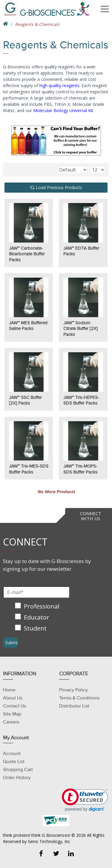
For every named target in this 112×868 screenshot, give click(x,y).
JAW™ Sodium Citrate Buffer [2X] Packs (80, 329)
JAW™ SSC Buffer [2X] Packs (25, 400)
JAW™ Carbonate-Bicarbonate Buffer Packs (27, 254)
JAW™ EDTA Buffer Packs (81, 251)
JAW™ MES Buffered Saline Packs (28, 326)
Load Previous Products (59, 187)
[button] (85, 800)
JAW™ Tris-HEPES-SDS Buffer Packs (81, 400)
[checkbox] (38, 618)
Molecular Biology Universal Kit (63, 110)
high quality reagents (59, 85)
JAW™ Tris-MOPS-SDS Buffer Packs (80, 469)
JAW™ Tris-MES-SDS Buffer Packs (29, 469)
